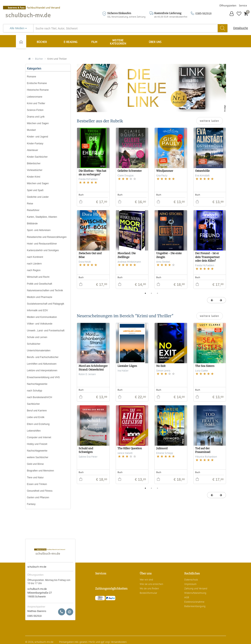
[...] (115, 28)
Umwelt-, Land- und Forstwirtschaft (46, 331)
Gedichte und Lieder (38, 197)
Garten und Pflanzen (38, 497)
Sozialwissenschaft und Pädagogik (46, 304)
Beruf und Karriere (37, 411)
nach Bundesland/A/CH (40, 397)
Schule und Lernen (37, 337)
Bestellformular (148, 593)
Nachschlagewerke (37, 384)
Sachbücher (33, 404)
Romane (32, 77)
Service (243, 6)
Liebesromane (35, 97)
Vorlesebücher (35, 170)
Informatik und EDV (37, 310)
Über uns (155, 42)
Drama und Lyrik (36, 117)
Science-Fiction (35, 110)
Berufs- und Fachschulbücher (43, 357)
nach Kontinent (35, 257)
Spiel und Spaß (35, 190)
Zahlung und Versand (196, 588)
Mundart (31, 130)
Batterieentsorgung (195, 606)
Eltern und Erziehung (38, 424)
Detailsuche (241, 28)
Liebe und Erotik (36, 417)
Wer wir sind (146, 580)
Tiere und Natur (35, 478)
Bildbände (32, 224)
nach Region (34, 270)
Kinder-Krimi (34, 177)
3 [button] (157, 293)
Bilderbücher (34, 163)
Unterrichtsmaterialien (39, 351)
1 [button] (145, 293)
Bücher (39, 59)
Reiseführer (33, 210)
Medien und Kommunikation (42, 317)
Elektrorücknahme (194, 602)
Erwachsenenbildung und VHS (43, 377)
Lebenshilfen (34, 431)
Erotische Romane (37, 83)
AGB (187, 597)
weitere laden (209, 121)
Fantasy (31, 504)
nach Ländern (34, 264)
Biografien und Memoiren (41, 471)
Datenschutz (191, 580)
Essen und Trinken (37, 484)
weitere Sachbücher (38, 457)
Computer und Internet (39, 437)
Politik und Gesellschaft (40, 284)
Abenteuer (33, 150)
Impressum (190, 584)
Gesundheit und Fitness (40, 491)
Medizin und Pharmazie (40, 297)
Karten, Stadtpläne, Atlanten (42, 217)
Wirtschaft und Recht (38, 277)
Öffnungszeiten (228, 6)
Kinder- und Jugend (38, 137)
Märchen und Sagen (38, 123)
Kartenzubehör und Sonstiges (43, 250)
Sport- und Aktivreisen (39, 230)
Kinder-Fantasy (35, 144)
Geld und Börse (35, 464)
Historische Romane (38, 90)
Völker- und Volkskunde (40, 324)
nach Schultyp (35, 391)
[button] (232, 14)
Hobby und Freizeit (37, 444)
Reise (30, 204)
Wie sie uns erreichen (151, 584)
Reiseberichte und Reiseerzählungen (47, 237)
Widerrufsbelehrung (195, 593)
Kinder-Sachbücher (37, 157)
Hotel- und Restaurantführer (42, 244)
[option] (151, 210)
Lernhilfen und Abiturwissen (42, 364)
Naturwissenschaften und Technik (45, 290)
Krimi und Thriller (57, 59)
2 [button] (151, 293)
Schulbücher (34, 344)
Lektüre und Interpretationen (42, 370)
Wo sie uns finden (149, 588)
